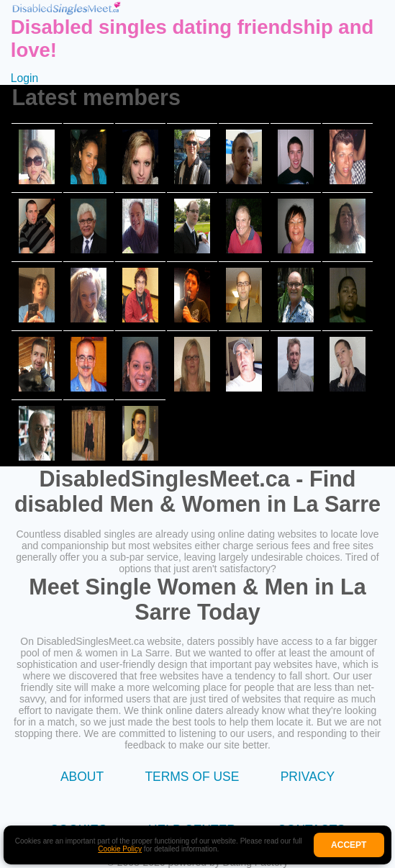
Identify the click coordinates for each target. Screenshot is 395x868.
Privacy (308, 777)
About (82, 777)
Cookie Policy (120, 849)
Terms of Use (192, 777)
